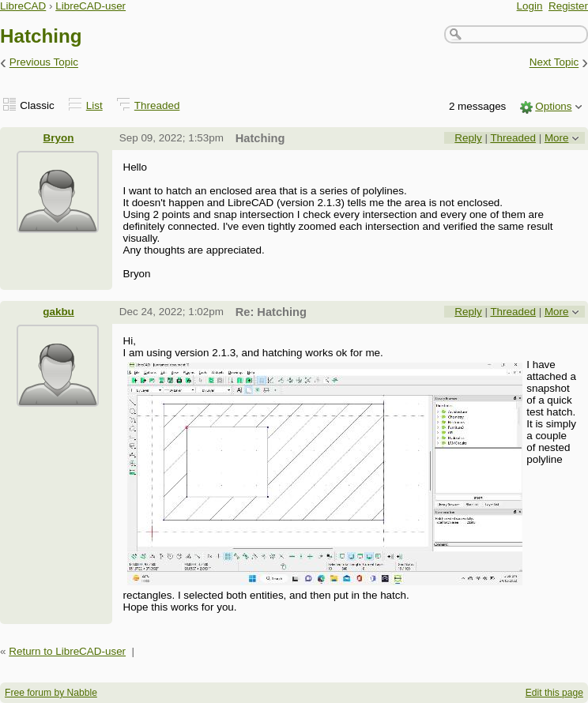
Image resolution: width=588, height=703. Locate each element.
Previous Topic (44, 63)
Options (553, 106)
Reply (468, 138)
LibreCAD (23, 6)
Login (530, 6)
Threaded (157, 105)
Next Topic (554, 63)
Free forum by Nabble (51, 693)
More (557, 138)
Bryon (59, 138)
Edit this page (554, 693)
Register (568, 6)
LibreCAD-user (90, 6)
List (94, 105)
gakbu (58, 312)
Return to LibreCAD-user (67, 651)
